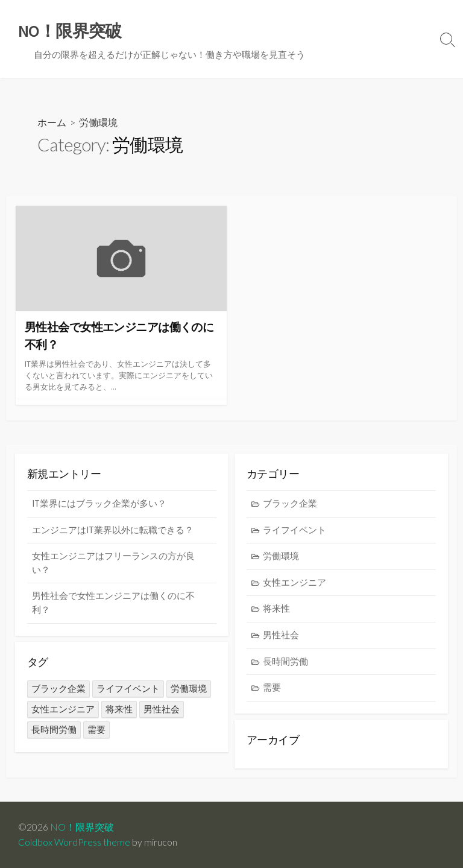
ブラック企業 (290, 503)
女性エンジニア (294, 582)
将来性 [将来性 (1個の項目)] (119, 709)
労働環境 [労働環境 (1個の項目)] (189, 689)
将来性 (276, 608)
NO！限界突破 (82, 827)
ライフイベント (294, 530)
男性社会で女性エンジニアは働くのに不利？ (113, 603)
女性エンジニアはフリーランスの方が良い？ (113, 563)
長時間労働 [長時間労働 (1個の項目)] (54, 730)
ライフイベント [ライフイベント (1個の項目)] (128, 689)
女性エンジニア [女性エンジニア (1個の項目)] (63, 709)
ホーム (52, 122)
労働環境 (281, 556)
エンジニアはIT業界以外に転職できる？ (113, 530)
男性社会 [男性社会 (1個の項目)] (162, 709)
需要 (272, 687)
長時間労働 (285, 661)
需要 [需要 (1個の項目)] (96, 730)
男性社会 (281, 635)
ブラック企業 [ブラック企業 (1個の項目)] (58, 689)
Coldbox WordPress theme (74, 842)
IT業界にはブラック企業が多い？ (99, 503)
